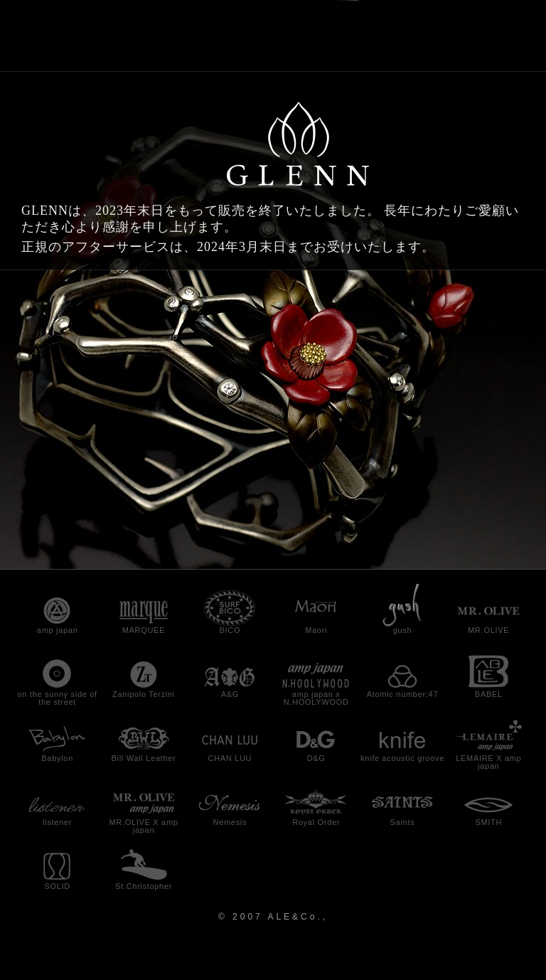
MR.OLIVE (488, 630)
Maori (316, 630)
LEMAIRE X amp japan (488, 762)
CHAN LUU (230, 758)
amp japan (58, 630)
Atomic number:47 (402, 694)
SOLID (57, 886)
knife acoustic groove (402, 758)
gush (403, 630)
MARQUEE (144, 630)
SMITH (488, 822)
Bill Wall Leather (144, 758)
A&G (230, 694)
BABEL (489, 694)
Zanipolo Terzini (144, 694)
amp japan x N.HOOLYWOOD (316, 698)
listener (57, 822)
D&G (316, 758)
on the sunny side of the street (57, 698)
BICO (230, 630)
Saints (403, 822)
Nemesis (230, 822)
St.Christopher (144, 886)
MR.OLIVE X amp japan (143, 826)
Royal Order (316, 822)
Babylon (57, 758)
